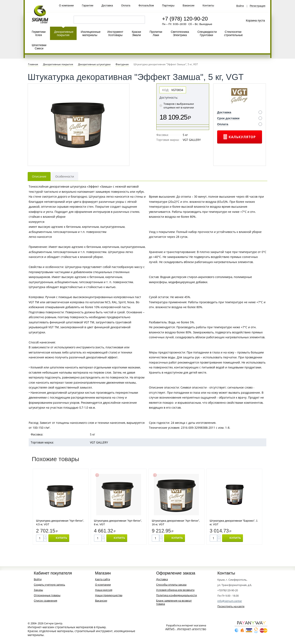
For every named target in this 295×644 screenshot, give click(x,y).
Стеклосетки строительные (233, 33)
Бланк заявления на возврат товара (174, 602)
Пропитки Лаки (156, 33)
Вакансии (188, 5)
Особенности (65, 176)
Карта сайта (103, 579)
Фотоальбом (146, 5)
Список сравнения (45, 601)
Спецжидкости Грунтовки (207, 33)
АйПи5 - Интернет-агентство (186, 629)
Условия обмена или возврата (175, 590)
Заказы (38, 590)
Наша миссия (104, 590)
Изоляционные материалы (91, 33)
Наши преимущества (109, 595)
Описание (39, 176)
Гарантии (88, 5)
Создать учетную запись (49, 585)
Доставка (107, 5)
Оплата (126, 5)
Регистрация (258, 6)
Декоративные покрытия (64, 33)
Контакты (208, 5)
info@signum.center (230, 601)
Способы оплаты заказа (171, 585)
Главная (33, 64)
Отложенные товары (47, 595)
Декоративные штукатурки (94, 64)
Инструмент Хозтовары (115, 33)
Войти (240, 6)
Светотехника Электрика (180, 33)
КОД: (166, 90)
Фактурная (122, 64)
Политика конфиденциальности (176, 595)
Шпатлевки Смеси (39, 47)
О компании (66, 5)
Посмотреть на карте (231, 606)
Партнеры (168, 5)
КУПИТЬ (61, 538)
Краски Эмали (137, 33)
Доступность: (169, 97)
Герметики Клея (39, 33)
